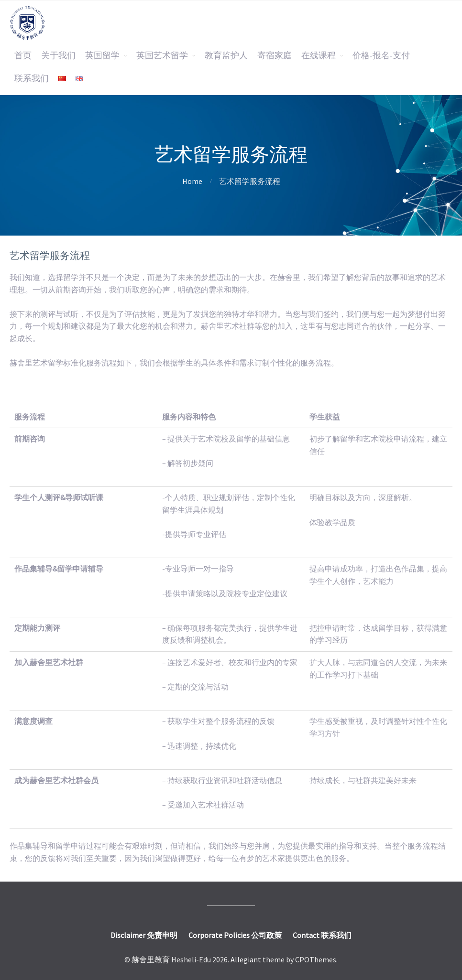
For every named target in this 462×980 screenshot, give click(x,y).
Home (192, 181)
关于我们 (58, 55)
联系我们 (32, 78)
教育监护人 (226, 55)
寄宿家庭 (275, 55)
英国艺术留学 (162, 55)
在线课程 (319, 55)
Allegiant (246, 959)
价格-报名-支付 (381, 55)
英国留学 (102, 55)
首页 (23, 55)
